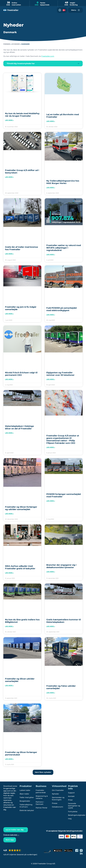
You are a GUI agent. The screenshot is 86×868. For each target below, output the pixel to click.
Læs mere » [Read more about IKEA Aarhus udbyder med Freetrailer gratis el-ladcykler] (9, 573)
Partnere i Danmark (40, 803)
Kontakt (71, 796)
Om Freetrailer (58, 790)
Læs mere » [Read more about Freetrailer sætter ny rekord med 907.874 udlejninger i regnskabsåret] (51, 254)
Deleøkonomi (58, 807)
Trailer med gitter (27, 797)
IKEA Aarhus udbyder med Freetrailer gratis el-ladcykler (20, 567)
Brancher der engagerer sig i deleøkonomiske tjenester (61, 566)
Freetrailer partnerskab (41, 791)
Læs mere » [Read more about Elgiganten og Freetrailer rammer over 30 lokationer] (51, 379)
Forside (7, 44)
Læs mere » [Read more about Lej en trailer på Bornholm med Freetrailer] (51, 121)
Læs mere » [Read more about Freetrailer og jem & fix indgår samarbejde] (9, 314)
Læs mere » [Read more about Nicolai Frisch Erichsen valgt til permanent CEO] (9, 379)
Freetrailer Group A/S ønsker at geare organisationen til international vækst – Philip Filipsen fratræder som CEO (63, 439)
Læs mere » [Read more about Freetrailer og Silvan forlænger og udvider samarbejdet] (9, 514)
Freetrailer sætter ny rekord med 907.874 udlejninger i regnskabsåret (64, 248)
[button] (62, 10)
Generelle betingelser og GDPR (74, 806)
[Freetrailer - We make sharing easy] (11, 10)
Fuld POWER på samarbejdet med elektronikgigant (62, 309)
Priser (70, 800)
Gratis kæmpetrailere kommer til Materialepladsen (64, 621)
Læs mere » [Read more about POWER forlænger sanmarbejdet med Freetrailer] (51, 501)
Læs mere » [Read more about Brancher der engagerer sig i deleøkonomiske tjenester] (51, 572)
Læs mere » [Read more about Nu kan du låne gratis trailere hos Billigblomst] (9, 626)
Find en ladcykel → (11, 835)
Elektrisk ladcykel (27, 810)
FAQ (70, 819)
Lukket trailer (25, 790)
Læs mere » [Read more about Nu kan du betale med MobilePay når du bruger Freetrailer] (9, 120)
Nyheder (16, 44)
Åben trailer (24, 794)
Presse (55, 803)
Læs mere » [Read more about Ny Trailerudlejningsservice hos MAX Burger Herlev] (51, 187)
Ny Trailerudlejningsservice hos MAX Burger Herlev (63, 182)
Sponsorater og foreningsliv (58, 799)
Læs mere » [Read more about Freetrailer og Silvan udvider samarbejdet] (9, 685)
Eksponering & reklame (42, 797)
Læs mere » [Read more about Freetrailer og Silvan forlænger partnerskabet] (9, 759)
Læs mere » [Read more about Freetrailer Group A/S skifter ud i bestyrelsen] (9, 177)
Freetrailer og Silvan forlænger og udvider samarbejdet (21, 508)
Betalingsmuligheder (77, 815)
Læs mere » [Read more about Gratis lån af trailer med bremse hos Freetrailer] (9, 254)
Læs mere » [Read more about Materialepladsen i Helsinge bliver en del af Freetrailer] (9, 433)
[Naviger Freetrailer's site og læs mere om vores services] (75, 10)
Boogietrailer (25, 801)
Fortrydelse (73, 812)
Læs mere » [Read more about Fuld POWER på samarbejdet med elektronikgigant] (51, 315)
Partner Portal (41, 808)
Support (71, 793)
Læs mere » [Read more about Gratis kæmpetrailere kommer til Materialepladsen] (51, 626)
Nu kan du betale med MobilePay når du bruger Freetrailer (22, 115)
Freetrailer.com (48, 56)
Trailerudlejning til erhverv (26, 806)
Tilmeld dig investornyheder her (21, 63)
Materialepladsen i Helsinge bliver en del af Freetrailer (19, 427)
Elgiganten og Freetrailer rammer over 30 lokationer (60, 374)
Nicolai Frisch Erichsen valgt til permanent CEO (21, 374)
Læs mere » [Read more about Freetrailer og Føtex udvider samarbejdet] (51, 693)
